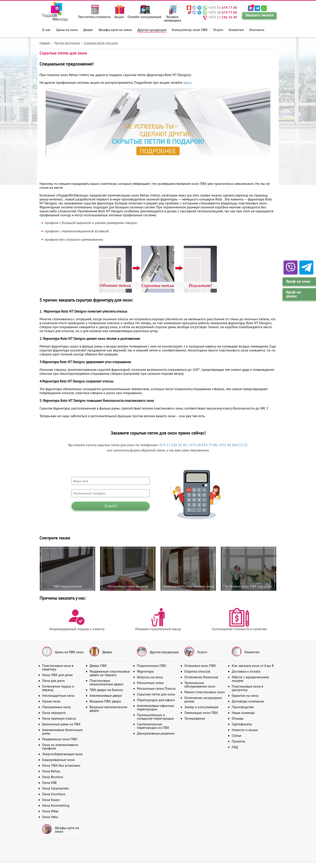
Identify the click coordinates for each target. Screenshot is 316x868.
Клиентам (236, 30)
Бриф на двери (294, 294)
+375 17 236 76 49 (172, 445)
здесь (187, 82)
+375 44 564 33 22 (233, 445)
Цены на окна (67, 30)
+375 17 (223, 17)
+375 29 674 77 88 (203, 445)
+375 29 (223, 12)
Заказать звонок (259, 15)
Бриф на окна (298, 281)
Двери (88, 30)
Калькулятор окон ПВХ (190, 30)
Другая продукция (152, 30)
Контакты (257, 30)
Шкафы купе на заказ (115, 30)
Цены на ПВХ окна (69, 652)
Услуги (218, 30)
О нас (46, 30)
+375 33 (223, 7)
